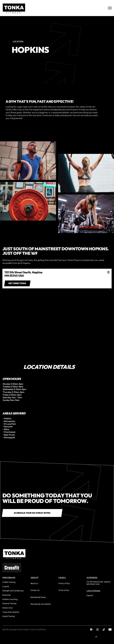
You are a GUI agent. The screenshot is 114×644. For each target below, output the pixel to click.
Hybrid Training (8, 616)
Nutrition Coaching (10, 599)
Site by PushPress (38, 629)
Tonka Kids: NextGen (11, 612)
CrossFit (6, 586)
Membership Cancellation (41, 604)
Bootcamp (6, 595)
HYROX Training (9, 582)
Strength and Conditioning (13, 591)
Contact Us (35, 590)
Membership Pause (38, 597)
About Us (34, 583)
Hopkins (90, 595)
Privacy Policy (64, 583)
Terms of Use (64, 590)
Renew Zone (8, 608)
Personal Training (9, 603)
